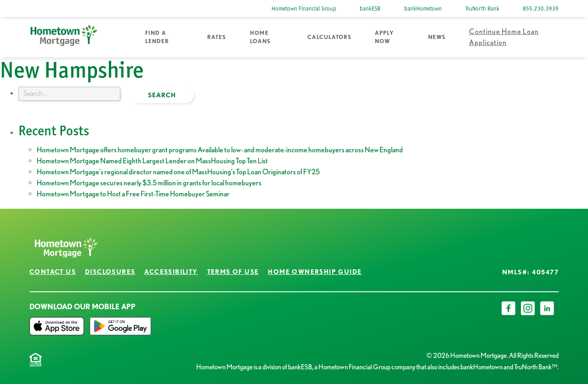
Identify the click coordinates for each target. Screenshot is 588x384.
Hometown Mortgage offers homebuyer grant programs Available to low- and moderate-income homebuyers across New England (220, 150)
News (437, 37)
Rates (217, 37)
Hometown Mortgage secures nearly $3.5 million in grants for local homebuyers (149, 183)
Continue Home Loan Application (504, 37)
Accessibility (171, 272)
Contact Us (53, 272)
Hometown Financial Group (304, 8)
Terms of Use (233, 272)
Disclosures (110, 272)
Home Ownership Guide (315, 272)
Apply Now (384, 37)
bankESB (370, 8)
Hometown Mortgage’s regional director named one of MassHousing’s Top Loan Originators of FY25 (178, 172)
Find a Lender (157, 37)
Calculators (329, 37)
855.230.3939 (541, 8)
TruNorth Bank (482, 8)
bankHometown (423, 8)
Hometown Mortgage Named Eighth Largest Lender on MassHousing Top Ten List (152, 161)
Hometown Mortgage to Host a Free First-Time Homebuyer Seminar (133, 194)
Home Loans (260, 37)
